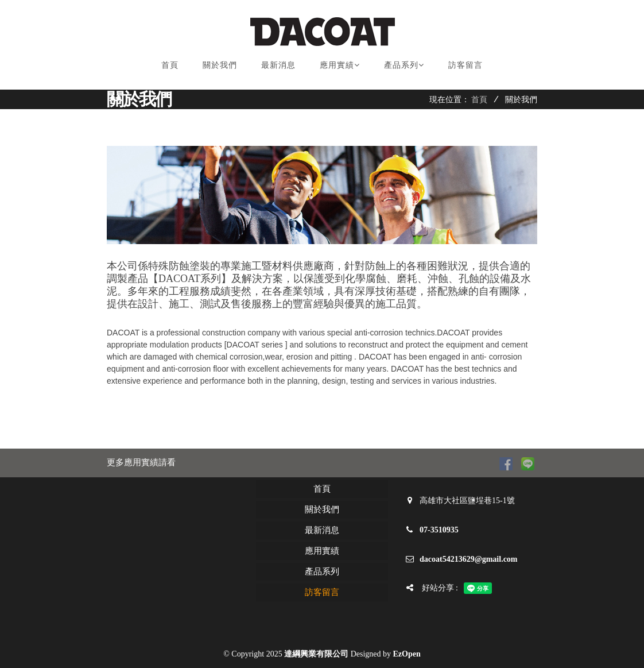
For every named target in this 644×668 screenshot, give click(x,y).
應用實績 (340, 65)
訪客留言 (465, 65)
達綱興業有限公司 (316, 654)
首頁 (170, 65)
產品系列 (404, 65)
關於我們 (220, 65)
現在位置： (449, 99)
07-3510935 (439, 530)
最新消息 (278, 65)
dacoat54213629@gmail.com (469, 559)
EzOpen (407, 654)
